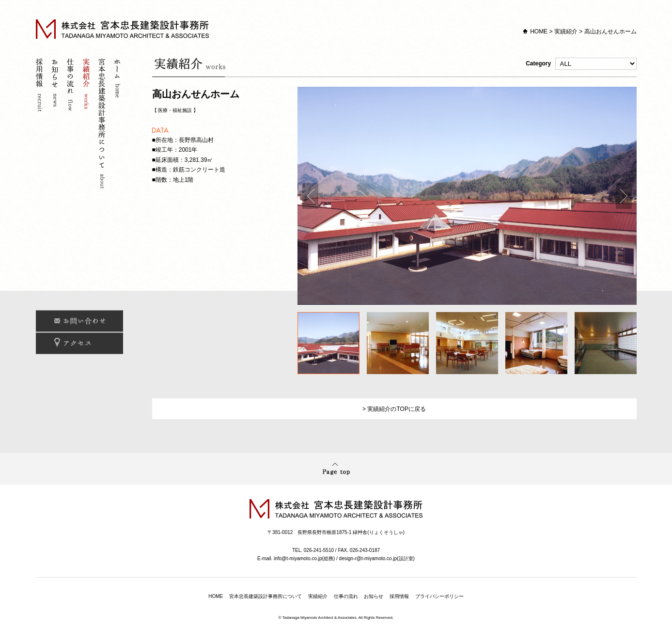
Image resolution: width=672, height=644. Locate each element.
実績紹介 (566, 31)
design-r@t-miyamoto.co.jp (368, 558)
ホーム (118, 125)
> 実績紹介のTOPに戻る (394, 409)
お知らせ (56, 125)
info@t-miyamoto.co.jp (298, 558)
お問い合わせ (79, 321)
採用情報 (41, 125)
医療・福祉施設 (175, 110)
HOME (539, 31)
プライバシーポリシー (439, 596)
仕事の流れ (72, 125)
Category (581, 64)
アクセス (79, 343)
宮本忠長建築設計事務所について (103, 125)
